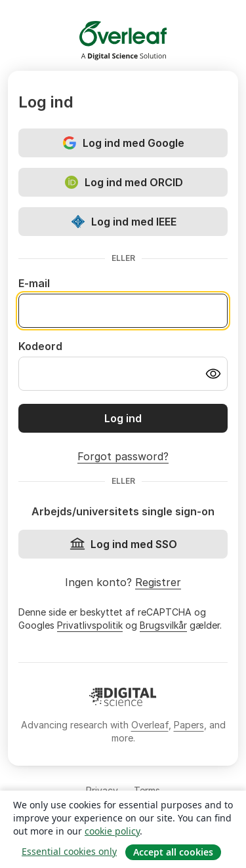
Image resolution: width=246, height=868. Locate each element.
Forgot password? (123, 456)
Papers (189, 725)
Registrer (158, 582)
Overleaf (150, 725)
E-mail (34, 283)
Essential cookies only (69, 851)
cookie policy (112, 831)
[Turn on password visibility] (213, 374)
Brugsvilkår (163, 625)
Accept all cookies (173, 852)
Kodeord (40, 346)
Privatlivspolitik (90, 625)
